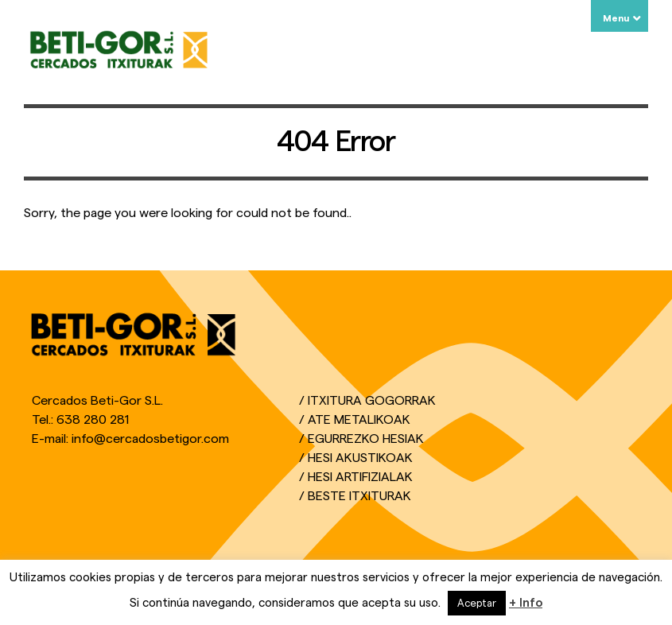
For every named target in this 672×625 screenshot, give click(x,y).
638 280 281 (93, 420)
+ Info (526, 603)
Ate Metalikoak (359, 420)
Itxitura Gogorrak (372, 401)
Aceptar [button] (477, 603)
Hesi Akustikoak (360, 458)
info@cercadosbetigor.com (150, 439)
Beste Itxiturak (359, 496)
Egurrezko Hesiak (366, 439)
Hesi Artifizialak (360, 477)
